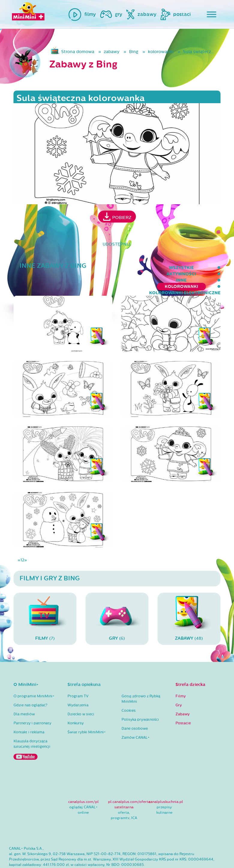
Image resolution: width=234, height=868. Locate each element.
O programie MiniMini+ (34, 677)
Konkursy (76, 704)
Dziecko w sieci (81, 695)
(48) (189, 599)
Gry (179, 686)
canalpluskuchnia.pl (166, 783)
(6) (117, 599)
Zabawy (183, 695)
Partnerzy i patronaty (32, 704)
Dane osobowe (135, 709)
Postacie (183, 704)
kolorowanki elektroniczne (185, 268)
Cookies (129, 691)
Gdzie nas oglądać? (30, 686)
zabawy (112, 52)
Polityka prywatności (140, 700)
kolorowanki (161, 52)
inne (74, 268)
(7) (45, 599)
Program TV (78, 677)
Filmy (181, 677)
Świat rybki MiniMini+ (87, 713)
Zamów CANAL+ (135, 718)
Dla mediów (24, 695)
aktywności (44, 268)
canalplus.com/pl (83, 783)
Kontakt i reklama (29, 713)
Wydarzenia (78, 686)
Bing (134, 52)
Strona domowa (78, 52)
